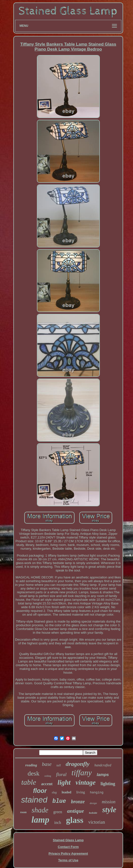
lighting (108, 784)
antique (76, 811)
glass (75, 820)
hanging (97, 793)
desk (33, 773)
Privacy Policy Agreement (68, 853)
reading (31, 765)
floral (61, 774)
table (29, 782)
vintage (86, 782)
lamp (40, 820)
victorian (97, 822)
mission (109, 802)
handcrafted (103, 765)
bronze (78, 802)
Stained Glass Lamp (68, 840)
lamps (103, 775)
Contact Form (68, 847)
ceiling (48, 776)
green (58, 812)
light (64, 782)
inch (58, 823)
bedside (93, 813)
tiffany (82, 773)
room (23, 812)
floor (40, 791)
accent (47, 784)
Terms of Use (68, 860)
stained (34, 800)
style (109, 810)
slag (54, 792)
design (93, 803)
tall (59, 765)
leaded (66, 792)
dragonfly (78, 764)
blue (59, 801)
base (47, 764)
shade (40, 810)
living (81, 792)
